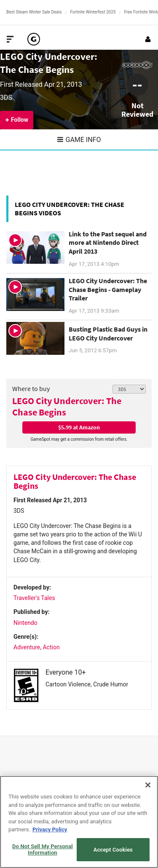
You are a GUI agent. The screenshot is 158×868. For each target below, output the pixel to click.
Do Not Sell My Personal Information (43, 850)
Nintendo (25, 623)
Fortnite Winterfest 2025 (93, 12)
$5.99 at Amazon (79, 427)
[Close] (148, 785)
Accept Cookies (113, 850)
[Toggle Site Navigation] (10, 39)
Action (51, 647)
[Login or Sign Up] (148, 39)
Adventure (27, 647)
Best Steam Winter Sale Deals (34, 12)
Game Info (79, 140)
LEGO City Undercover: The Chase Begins (67, 406)
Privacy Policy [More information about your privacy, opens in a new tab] (50, 829)
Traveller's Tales (34, 598)
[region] (79, 822)
